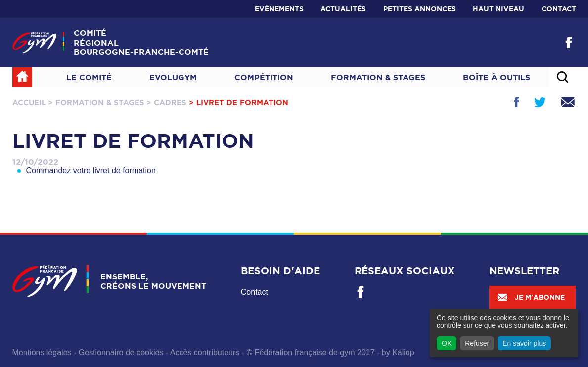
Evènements (279, 9)
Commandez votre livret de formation (91, 170)
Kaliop (403, 352)
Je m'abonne (531, 297)
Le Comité (89, 77)
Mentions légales (42, 352)
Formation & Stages (378, 77)
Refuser (477, 343)
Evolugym (173, 77)
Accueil (29, 103)
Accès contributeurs (205, 352)
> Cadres (166, 103)
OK (447, 343)
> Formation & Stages (96, 103)
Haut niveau (498, 9)
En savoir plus (524, 343)
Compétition (264, 77)
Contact (559, 9)
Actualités (343, 9)
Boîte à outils (497, 77)
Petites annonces (420, 9)
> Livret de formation (239, 103)
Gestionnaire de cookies (121, 352)
